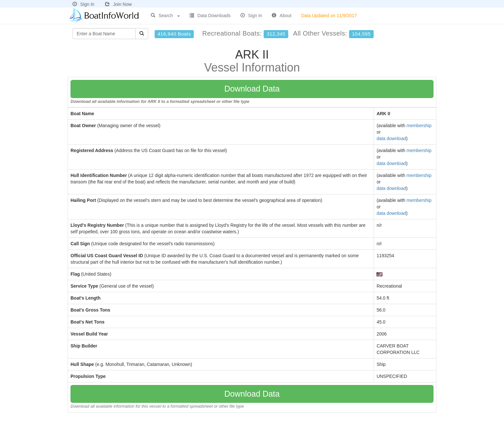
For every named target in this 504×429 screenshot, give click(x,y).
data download (391, 138)
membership (419, 126)
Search (165, 16)
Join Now (118, 4)
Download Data (252, 89)
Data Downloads (210, 16)
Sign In (83, 4)
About (282, 16)
